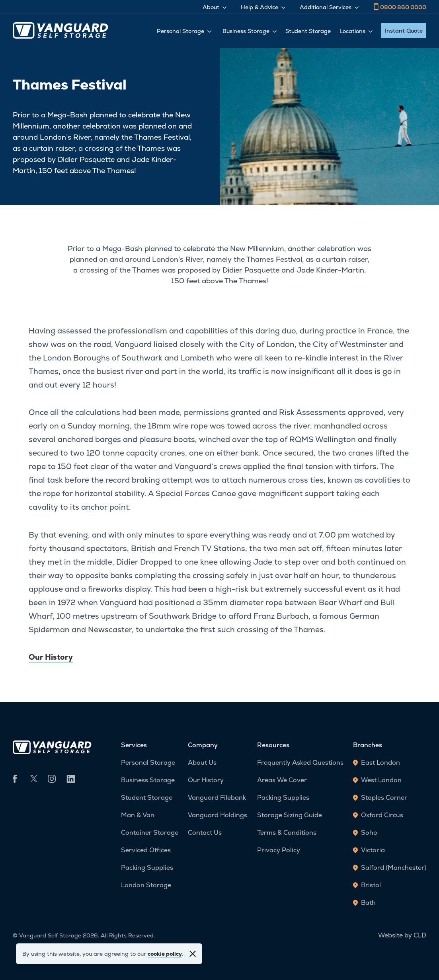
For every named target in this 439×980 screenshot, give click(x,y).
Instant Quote (404, 31)
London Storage (146, 885)
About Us (202, 763)
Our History (51, 657)
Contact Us (205, 833)
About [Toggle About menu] (215, 7)
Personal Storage (148, 763)
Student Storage (308, 31)
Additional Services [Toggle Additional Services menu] (329, 7)
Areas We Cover (282, 780)
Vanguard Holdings (218, 815)
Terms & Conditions (287, 833)
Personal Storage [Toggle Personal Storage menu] (184, 31)
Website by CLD (402, 935)
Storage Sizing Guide (290, 815)
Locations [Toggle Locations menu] (356, 31)
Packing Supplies (147, 868)
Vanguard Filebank (217, 798)
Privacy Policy (279, 850)
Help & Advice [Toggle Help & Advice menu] (263, 7)
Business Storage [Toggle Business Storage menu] (250, 31)
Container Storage (150, 833)
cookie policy (165, 954)
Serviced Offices (146, 850)
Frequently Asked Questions (300, 763)
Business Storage (148, 780)
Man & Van (138, 815)
